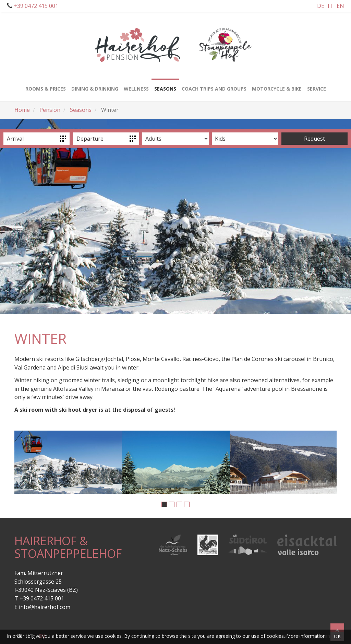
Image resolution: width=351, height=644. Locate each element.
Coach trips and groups (214, 85)
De (321, 6)
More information (306, 636)
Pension (50, 110)
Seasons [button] (165, 85)
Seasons (81, 110)
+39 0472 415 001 (35, 6)
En (340, 6)
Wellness (136, 85)
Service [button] (317, 85)
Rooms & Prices (46, 85)
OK (337, 636)
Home (22, 110)
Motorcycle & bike (277, 85)
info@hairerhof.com (45, 607)
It (330, 6)
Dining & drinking (95, 85)
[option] (68, 462)
